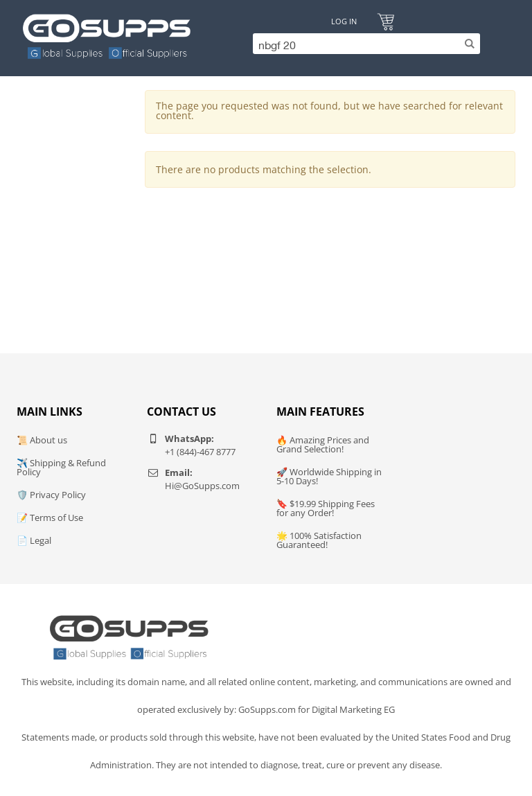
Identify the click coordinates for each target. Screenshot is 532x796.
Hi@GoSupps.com (202, 486)
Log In (344, 21)
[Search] (363, 44)
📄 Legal (34, 540)
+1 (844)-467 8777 (200, 452)
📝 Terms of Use (50, 518)
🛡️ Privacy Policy (51, 495)
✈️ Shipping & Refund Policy (61, 467)
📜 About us (42, 440)
